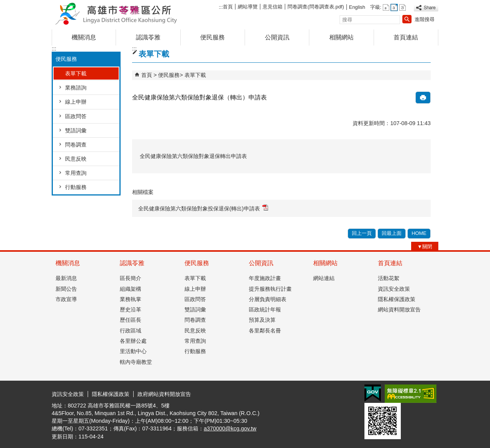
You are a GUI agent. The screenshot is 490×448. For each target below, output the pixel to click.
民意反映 (76, 159)
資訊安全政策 (394, 289)
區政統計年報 (265, 310)
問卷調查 (76, 145)
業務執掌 (131, 299)
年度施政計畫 (265, 278)
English (357, 7)
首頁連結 (406, 37)
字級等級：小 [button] (386, 7)
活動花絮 (389, 278)
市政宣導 (66, 299)
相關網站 (341, 37)
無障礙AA (411, 394)
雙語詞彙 (76, 130)
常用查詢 (76, 173)
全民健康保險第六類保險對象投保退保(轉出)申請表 (203, 208)
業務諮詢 (76, 88)
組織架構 (131, 289)
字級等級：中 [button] (394, 7)
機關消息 (84, 37)
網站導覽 (248, 7)
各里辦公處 (133, 341)
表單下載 (76, 73)
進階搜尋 (425, 19)
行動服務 (76, 187)
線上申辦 (76, 102)
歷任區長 (131, 320)
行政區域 (131, 331)
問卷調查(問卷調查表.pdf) (316, 7)
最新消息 (66, 278)
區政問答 (76, 116)
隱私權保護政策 (397, 299)
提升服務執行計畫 (270, 289)
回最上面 (392, 233)
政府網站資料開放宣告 (164, 394)
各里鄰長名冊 (265, 331)
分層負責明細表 (268, 299)
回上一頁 (362, 233)
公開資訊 (277, 37)
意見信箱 (273, 7)
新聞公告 (66, 289)
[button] (407, 19)
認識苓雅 (148, 37)
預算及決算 (262, 320)
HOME (419, 233)
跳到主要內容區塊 (4, 4)
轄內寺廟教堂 (136, 362)
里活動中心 (133, 351)
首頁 (228, 7)
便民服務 (212, 37)
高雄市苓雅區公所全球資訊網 (116, 13)
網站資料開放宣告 (399, 310)
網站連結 (324, 278)
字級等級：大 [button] (403, 7)
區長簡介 (131, 278)
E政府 (373, 393)
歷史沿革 (131, 310)
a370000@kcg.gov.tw (230, 428)
